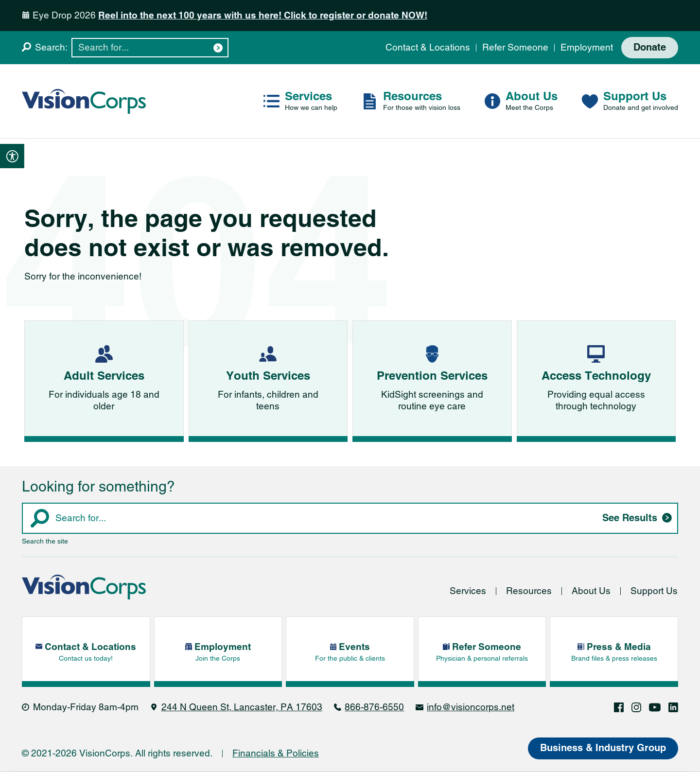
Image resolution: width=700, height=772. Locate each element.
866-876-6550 (374, 708)
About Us (591, 591)
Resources (529, 591)
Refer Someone (515, 47)
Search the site (45, 542)
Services (468, 591)
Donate (650, 48)
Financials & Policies (276, 754)
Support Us (654, 591)
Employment (587, 47)
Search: (51, 47)
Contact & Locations (428, 47)
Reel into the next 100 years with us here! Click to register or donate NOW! (263, 15)
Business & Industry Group (603, 749)
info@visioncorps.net (471, 708)
